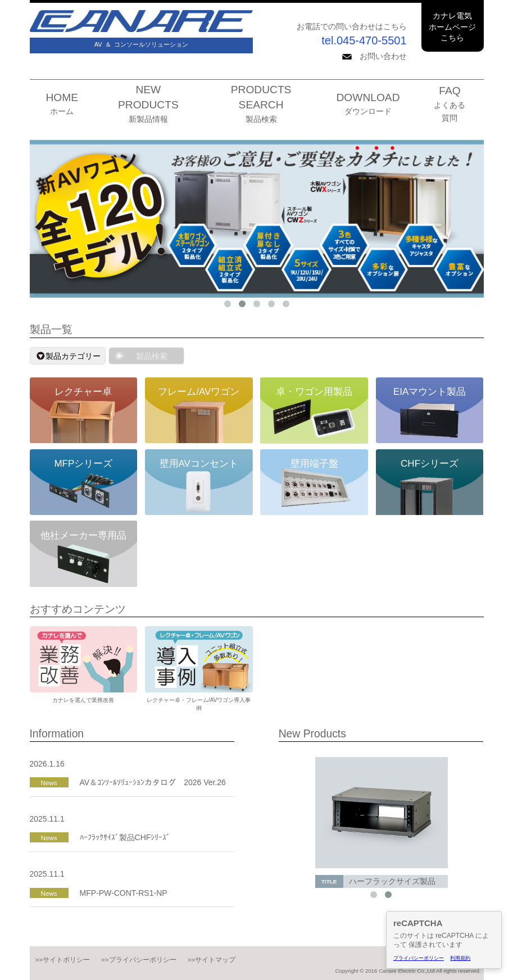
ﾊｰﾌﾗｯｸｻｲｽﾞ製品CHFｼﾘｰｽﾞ (125, 837)
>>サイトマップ (212, 960)
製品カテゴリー (73, 356)
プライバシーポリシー (419, 958)
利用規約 (460, 958)
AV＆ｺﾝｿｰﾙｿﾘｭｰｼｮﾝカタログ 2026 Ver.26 (153, 782)
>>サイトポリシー (63, 960)
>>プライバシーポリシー (139, 960)
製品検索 (152, 356)
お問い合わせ (374, 56)
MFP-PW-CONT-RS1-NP (124, 893)
